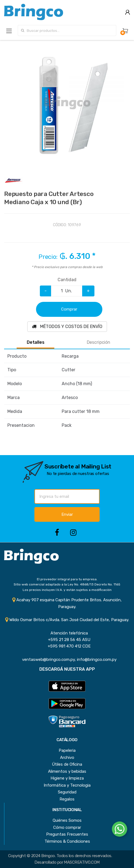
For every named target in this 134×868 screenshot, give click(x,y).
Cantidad (67, 280)
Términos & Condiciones (67, 841)
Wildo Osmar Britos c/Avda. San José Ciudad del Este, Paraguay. (67, 620)
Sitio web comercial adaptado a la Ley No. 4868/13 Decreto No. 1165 (67, 584)
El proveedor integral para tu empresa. (67, 579)
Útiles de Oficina (67, 764)
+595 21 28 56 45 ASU (67, 640)
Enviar (67, 514)
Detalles (36, 342)
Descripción (99, 342)
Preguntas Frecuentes (67, 834)
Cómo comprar (67, 827)
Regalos (67, 799)
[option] (67, 103)
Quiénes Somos (67, 820)
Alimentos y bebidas (67, 771)
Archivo (67, 757)
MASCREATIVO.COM (82, 862)
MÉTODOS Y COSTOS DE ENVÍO (67, 326)
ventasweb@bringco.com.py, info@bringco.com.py (67, 660)
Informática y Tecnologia (67, 785)
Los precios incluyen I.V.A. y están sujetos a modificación (67, 590)
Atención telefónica (67, 633)
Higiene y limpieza (67, 778)
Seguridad (67, 792)
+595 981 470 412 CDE (67, 646)
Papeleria (67, 750)
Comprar (69, 309)
